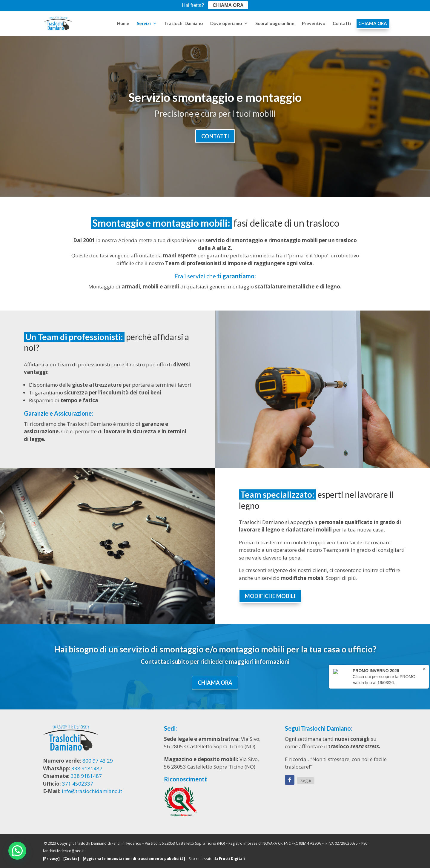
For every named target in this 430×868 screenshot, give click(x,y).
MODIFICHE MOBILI (270, 596)
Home (123, 24)
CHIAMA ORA (373, 24)
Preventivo (314, 24)
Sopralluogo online (275, 24)
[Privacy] (51, 859)
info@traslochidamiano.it (92, 791)
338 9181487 (87, 768)
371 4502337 (78, 784)
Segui (306, 780)
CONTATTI (215, 136)
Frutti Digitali (232, 859)
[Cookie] (71, 859)
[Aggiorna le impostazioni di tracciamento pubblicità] (134, 859)
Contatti (342, 24)
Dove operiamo (226, 24)
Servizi (144, 24)
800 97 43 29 (98, 761)
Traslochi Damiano (183, 24)
